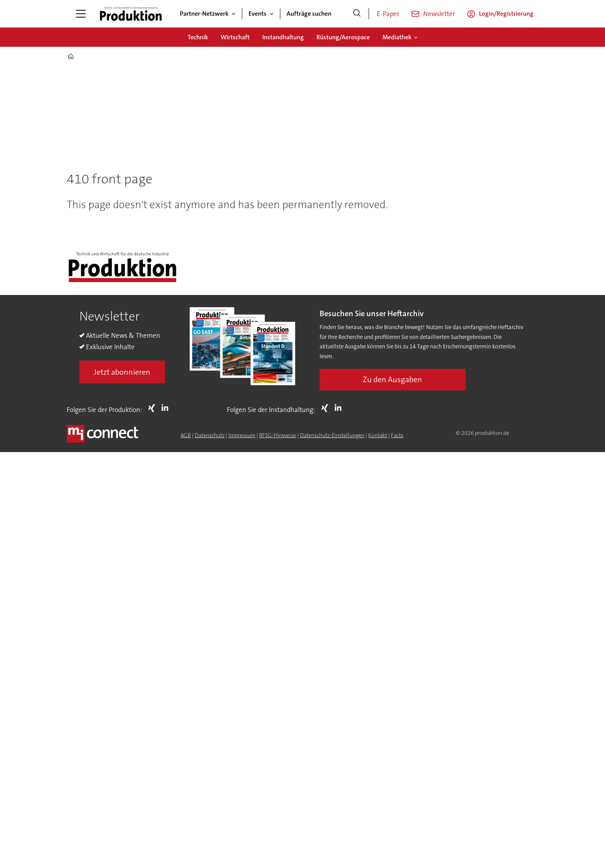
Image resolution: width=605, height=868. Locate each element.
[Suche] (357, 14)
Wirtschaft (235, 37)
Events (258, 14)
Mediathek (397, 37)
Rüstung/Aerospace (343, 37)
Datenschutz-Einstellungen (332, 435)
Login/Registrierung (506, 14)
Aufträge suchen (309, 14)
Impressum (242, 435)
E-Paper (388, 14)
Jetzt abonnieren (122, 372)
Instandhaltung (283, 37)
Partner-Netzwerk (204, 14)
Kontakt (378, 435)
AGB (186, 435)
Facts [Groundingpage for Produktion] (397, 435)
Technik (198, 37)
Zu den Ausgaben (392, 379)
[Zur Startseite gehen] (131, 14)
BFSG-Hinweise (278, 435)
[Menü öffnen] (81, 14)
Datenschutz (210, 435)
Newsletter (439, 14)
